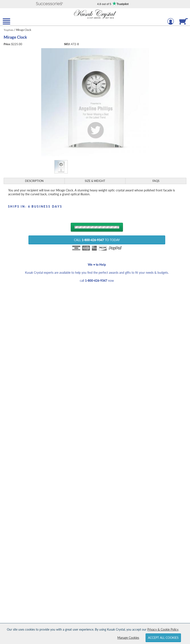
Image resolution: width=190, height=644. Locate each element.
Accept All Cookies (163, 638)
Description (34, 181)
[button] (50, 4)
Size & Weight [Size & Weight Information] (95, 181)
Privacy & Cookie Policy (163, 629)
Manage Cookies (128, 638)
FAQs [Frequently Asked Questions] (156, 181)
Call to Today (97, 240)
